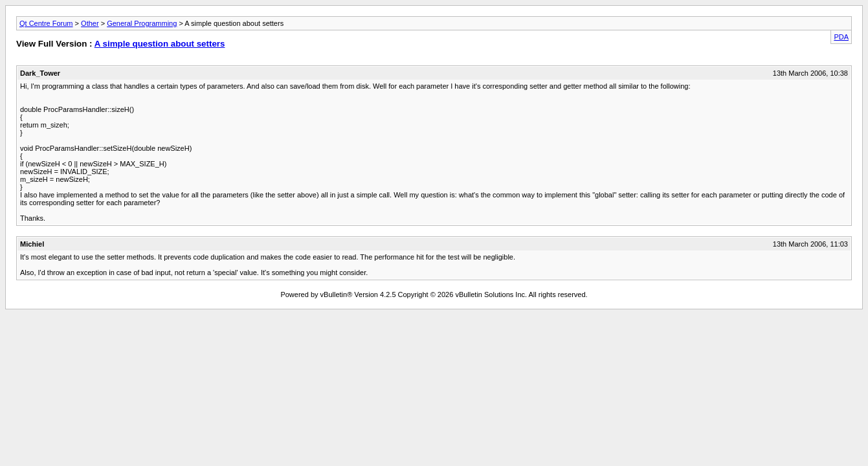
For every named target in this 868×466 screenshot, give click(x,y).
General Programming (142, 23)
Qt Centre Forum (46, 23)
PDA (841, 37)
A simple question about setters (160, 44)
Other (90, 23)
